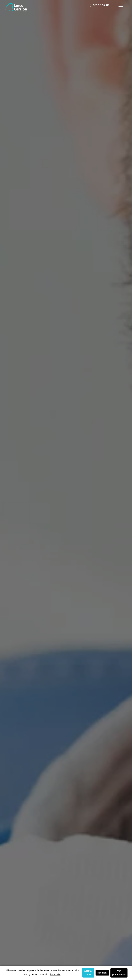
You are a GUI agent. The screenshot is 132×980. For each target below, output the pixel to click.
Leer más (55, 975)
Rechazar (102, 973)
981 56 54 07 (99, 5)
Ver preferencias (119, 973)
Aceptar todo (88, 973)
